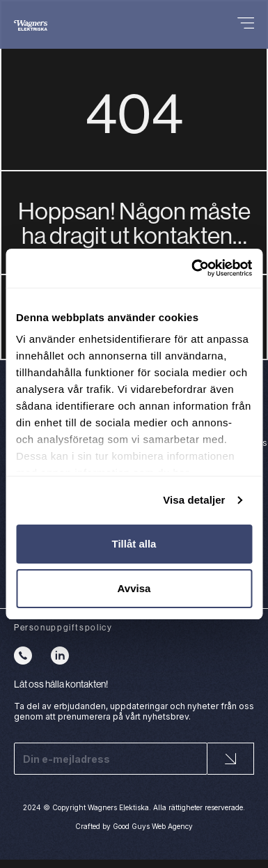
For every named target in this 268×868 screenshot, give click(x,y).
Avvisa (134, 588)
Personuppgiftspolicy (63, 627)
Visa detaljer (194, 500)
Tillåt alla (134, 544)
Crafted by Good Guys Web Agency (134, 826)
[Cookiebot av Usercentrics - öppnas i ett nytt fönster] (192, 268)
